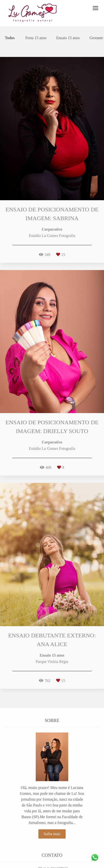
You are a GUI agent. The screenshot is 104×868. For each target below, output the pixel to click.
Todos (10, 38)
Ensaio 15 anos (68, 38)
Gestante (96, 38)
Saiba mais (52, 834)
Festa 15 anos (36, 38)
